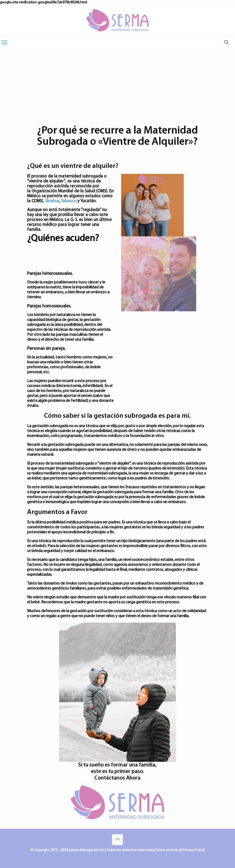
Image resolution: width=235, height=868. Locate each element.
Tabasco (69, 201)
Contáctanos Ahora (117, 778)
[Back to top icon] (118, 840)
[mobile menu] (4, 43)
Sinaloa (52, 201)
